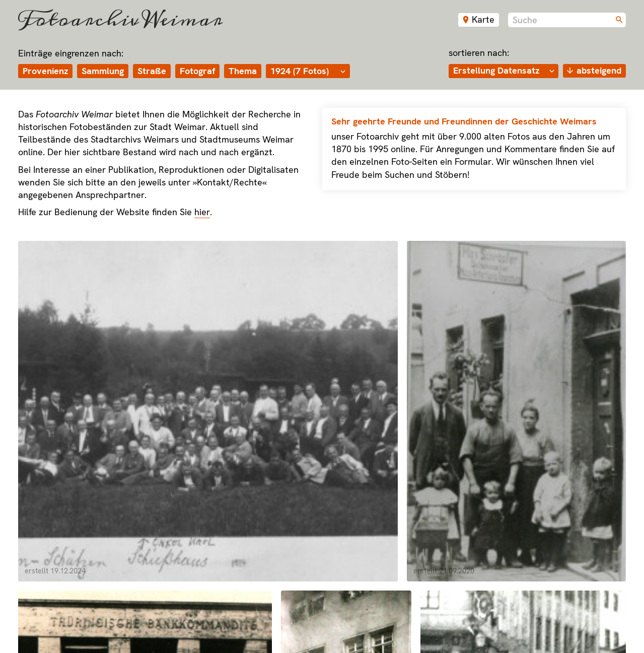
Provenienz (45, 70)
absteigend (599, 70)
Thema (243, 70)
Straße (152, 70)
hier (202, 211)
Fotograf (197, 70)
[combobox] (567, 20)
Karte (483, 19)
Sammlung (103, 70)
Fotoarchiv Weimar (120, 20)
